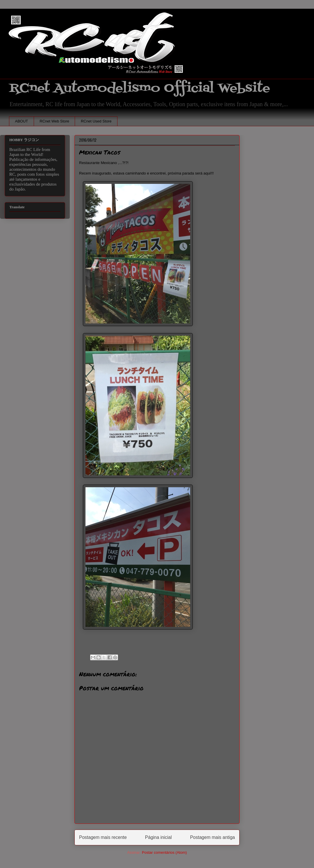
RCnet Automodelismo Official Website (140, 88)
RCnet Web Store (54, 121)
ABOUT (22, 121)
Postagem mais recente (103, 837)
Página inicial (158, 837)
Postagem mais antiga (213, 837)
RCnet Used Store (96, 121)
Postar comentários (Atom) (164, 852)
